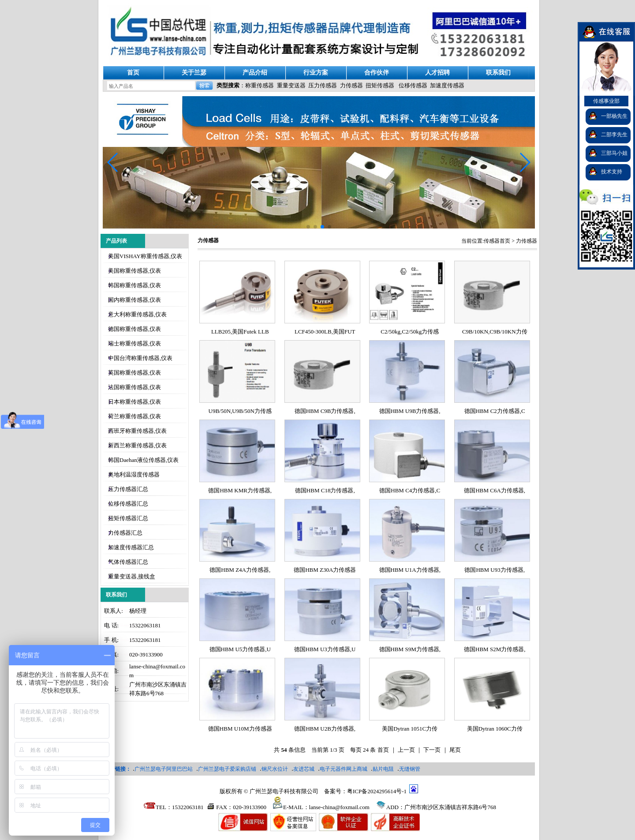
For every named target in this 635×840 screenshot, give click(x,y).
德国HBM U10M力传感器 (240, 729)
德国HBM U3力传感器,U (325, 649)
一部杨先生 (614, 116)
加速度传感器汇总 (131, 547)
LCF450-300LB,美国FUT (325, 332)
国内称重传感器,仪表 (134, 300)
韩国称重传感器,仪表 (134, 285)
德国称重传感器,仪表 (134, 329)
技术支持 (612, 172)
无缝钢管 (410, 769)
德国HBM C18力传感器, (325, 490)
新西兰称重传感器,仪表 (137, 445)
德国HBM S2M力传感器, (495, 649)
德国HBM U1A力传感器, (410, 570)
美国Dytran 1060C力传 (495, 729)
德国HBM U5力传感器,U (240, 649)
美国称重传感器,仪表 (134, 271)
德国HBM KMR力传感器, (240, 490)
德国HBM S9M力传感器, (410, 649)
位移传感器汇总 (128, 504)
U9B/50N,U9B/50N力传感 (240, 411)
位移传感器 (413, 85)
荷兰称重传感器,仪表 (134, 416)
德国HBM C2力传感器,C (495, 411)
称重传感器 (260, 85)
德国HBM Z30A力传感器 (325, 570)
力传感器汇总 (125, 533)
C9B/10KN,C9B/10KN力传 (495, 332)
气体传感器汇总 (128, 562)
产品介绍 (255, 73)
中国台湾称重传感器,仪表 (140, 358)
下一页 (432, 750)
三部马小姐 (614, 153)
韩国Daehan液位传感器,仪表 (143, 460)
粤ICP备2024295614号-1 (377, 791)
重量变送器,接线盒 (132, 576)
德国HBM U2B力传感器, (325, 729)
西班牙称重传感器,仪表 (137, 431)
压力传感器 (323, 85)
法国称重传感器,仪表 (134, 387)
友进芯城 (304, 769)
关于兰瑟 (194, 73)
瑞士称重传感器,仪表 (134, 343)
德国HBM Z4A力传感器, (240, 570)
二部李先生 (614, 135)
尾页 (455, 750)
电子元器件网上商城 (344, 769)
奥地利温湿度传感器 (134, 474)
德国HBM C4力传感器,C (410, 490)
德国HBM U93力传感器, (495, 570)
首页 (133, 73)
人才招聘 (437, 73)
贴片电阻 (383, 769)
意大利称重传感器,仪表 (137, 314)
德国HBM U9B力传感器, (410, 411)
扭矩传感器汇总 (128, 518)
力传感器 (351, 85)
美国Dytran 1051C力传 (410, 729)
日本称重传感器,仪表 (134, 402)
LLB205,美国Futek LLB (240, 332)
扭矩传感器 (380, 85)
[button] (525, 162)
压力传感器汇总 (128, 489)
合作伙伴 (377, 73)
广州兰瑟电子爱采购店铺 (227, 769)
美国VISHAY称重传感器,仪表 (145, 256)
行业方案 (316, 73)
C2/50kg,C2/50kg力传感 (410, 332)
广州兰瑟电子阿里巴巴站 (164, 769)
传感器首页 (497, 241)
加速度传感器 (447, 85)
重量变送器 (291, 85)
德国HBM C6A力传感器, (495, 490)
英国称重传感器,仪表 (134, 373)
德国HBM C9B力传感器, (325, 411)
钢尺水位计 (275, 769)
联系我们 (498, 73)
